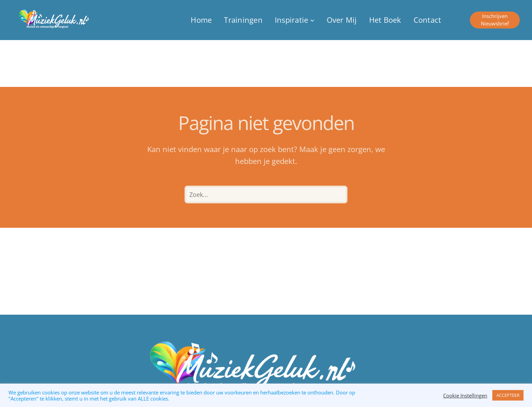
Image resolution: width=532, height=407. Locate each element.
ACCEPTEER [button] (508, 395)
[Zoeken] (339, 195)
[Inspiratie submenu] (295, 20)
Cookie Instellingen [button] (465, 395)
